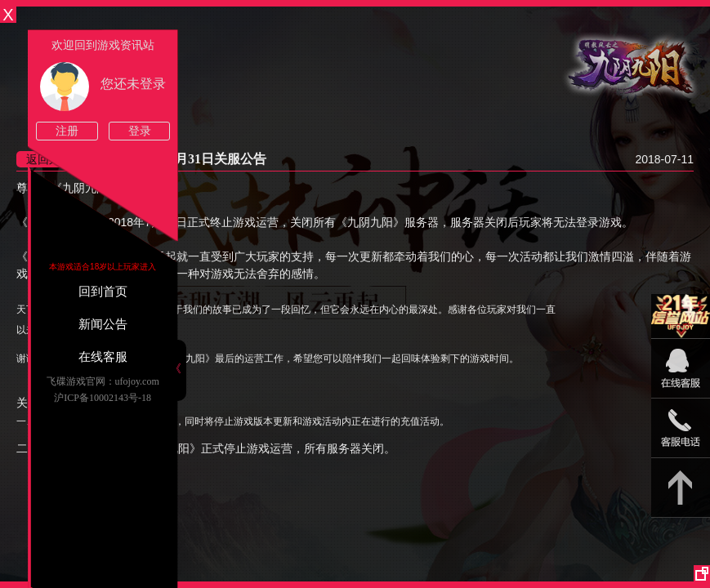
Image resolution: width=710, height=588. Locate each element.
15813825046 (681, 428)
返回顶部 (681, 488)
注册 (67, 131)
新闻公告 (103, 324)
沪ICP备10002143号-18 (103, 398)
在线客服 (103, 357)
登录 (140, 131)
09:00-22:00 (681, 377)
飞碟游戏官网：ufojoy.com (103, 381)
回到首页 (103, 292)
